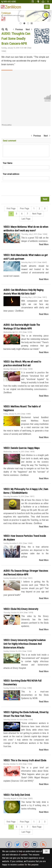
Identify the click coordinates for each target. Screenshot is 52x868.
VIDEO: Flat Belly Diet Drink (17, 795)
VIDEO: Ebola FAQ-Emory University (21, 609)
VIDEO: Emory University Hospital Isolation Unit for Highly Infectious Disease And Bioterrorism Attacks (25, 644)
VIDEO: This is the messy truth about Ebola (25, 760)
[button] (47, 7)
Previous (19, 29)
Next (28, 29)
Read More (44, 244)
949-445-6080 (10, 2)
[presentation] (24, 189)
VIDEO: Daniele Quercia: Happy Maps (22, 448)
